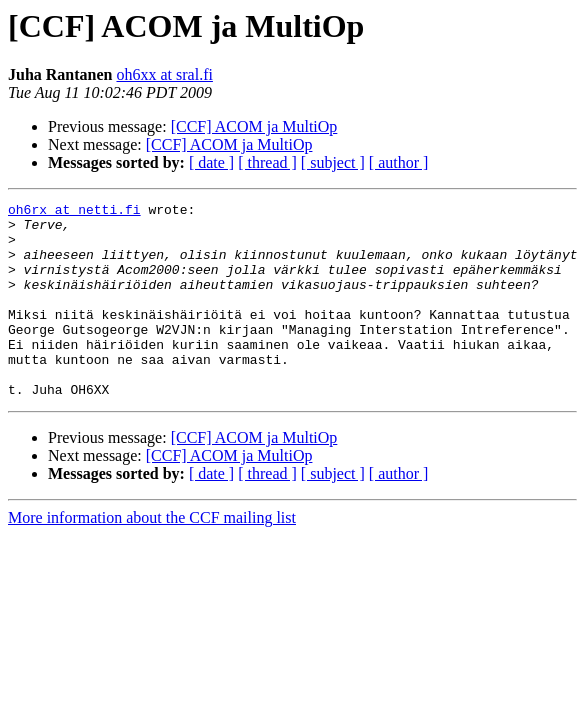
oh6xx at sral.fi (164, 74)
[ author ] (399, 162)
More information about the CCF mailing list (152, 556)
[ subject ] (333, 162)
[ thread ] (267, 162)
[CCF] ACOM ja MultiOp (254, 126)
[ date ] (211, 162)
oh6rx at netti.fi (74, 212)
